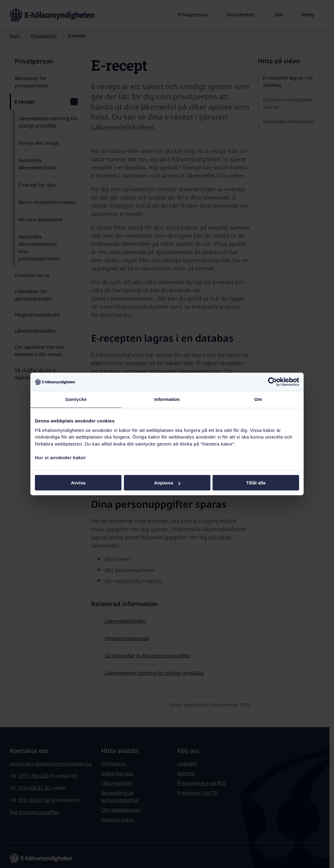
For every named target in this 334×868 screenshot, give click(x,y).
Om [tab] (258, 399)
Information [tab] (167, 399)
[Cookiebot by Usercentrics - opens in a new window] (273, 382)
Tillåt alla (256, 483)
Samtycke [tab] (76, 399)
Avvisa (78, 483)
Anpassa (167, 483)
